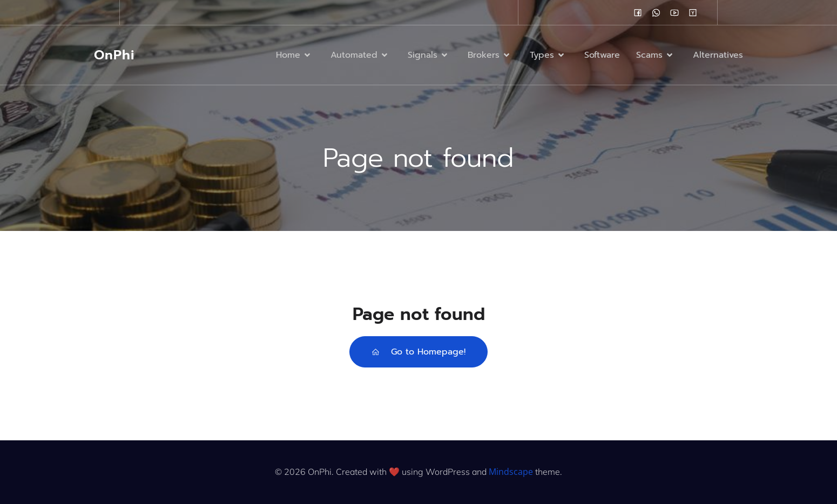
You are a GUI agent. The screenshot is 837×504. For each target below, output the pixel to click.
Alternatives (718, 55)
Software (602, 55)
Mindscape (511, 472)
